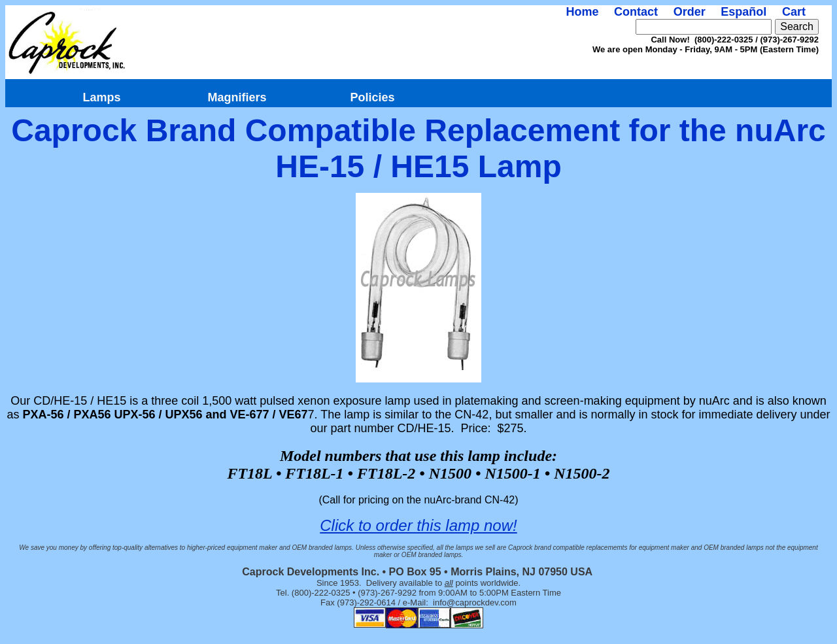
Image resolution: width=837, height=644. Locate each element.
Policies (372, 97)
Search (797, 26)
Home (582, 12)
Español (743, 12)
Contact (636, 12)
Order (690, 12)
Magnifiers (237, 97)
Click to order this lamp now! (418, 525)
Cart (794, 12)
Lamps (101, 97)
